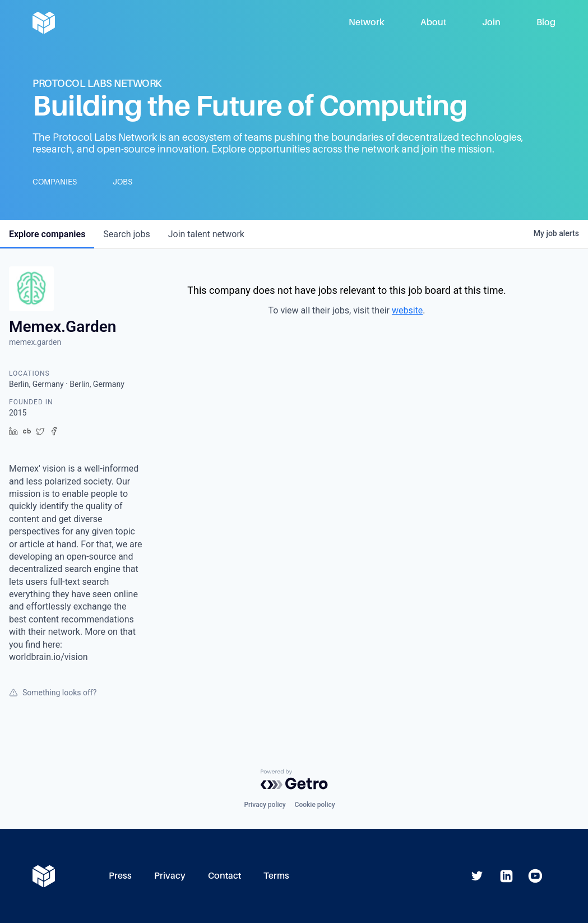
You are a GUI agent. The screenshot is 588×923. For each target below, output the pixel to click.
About (433, 22)
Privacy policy (265, 805)
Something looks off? (53, 693)
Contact (224, 876)
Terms (276, 876)
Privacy (170, 876)
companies (47, 234)
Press (120, 876)
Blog (546, 22)
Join (491, 22)
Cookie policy (315, 805)
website (407, 310)
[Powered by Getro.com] (294, 779)
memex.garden (35, 342)
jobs (126, 234)
